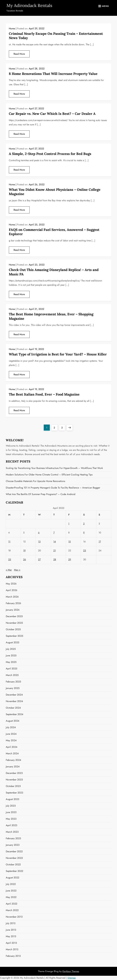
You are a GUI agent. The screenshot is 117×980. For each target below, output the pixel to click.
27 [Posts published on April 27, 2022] (39, 559)
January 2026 (13, 610)
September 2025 (14, 636)
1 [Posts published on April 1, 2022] (69, 524)
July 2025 (11, 649)
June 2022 (11, 891)
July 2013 (11, 923)
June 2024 (11, 734)
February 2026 (13, 603)
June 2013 (11, 930)
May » (17, 570)
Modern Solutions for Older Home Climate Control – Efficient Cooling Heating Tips (49, 475)
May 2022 (11, 897)
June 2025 (11, 655)
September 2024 (14, 714)
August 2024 (12, 721)
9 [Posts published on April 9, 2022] (84, 533)
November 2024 (14, 701)
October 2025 (13, 629)
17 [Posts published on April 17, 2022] (100, 542)
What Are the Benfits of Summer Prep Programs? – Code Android (41, 494)
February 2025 (13, 682)
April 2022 (12, 904)
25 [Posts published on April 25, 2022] (10, 559)
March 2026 (12, 597)
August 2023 (12, 799)
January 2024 (13, 767)
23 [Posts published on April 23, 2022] (85, 551)
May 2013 (11, 936)
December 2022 (14, 851)
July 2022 (11, 884)
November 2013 (14, 917)
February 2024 (13, 760)
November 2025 (14, 623)
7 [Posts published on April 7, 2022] (54, 533)
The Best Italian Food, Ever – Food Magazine (44, 394)
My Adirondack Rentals (29, 5)
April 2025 (12, 669)
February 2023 (13, 838)
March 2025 (12, 675)
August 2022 (12, 878)
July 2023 (11, 806)
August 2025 (12, 642)
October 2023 (13, 786)
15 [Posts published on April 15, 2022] (69, 542)
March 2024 (12, 753)
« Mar (9, 570)
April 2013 (11, 943)
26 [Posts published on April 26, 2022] (25, 559)
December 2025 (14, 616)
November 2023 (14, 780)
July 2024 (11, 727)
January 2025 (13, 688)
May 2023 (11, 819)
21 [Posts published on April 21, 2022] (55, 551)
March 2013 (12, 949)
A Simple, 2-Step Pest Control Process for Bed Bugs (50, 154)
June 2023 (11, 812)
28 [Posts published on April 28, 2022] (55, 559)
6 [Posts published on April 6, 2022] (39, 533)
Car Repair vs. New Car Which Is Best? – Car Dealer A (52, 114)
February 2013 (13, 956)
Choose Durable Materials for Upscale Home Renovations (35, 481)
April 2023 (12, 825)
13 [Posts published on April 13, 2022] (39, 542)
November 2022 (14, 858)
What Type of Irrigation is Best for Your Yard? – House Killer (58, 354)
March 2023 (12, 832)
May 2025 (11, 662)
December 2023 (14, 773)
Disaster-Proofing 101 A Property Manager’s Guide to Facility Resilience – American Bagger (53, 488)
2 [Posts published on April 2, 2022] (84, 524)
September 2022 (14, 871)
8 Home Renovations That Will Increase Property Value (53, 74)
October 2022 (13, 864)
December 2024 (14, 695)
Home (12, 28)
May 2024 (11, 740)
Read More (19, 54)
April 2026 (12, 590)
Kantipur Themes (71, 971)
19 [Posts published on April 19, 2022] (24, 551)
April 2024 (12, 747)
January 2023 (13, 845)
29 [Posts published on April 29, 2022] (70, 559)
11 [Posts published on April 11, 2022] (9, 542)
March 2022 (12, 910)
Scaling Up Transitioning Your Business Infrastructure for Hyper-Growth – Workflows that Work (54, 468)
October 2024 (13, 708)
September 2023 (14, 793)
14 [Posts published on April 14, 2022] (55, 542)
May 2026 (11, 584)
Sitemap (72, 978)
